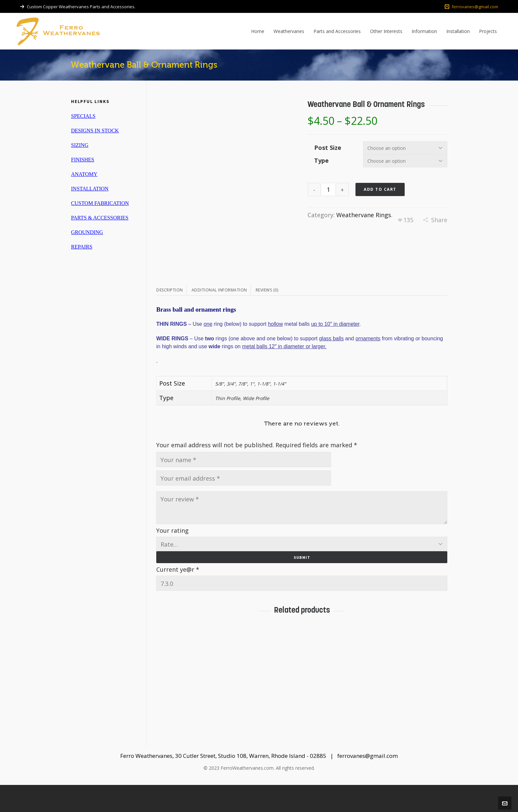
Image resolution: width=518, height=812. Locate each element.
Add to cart (380, 189)
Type (321, 160)
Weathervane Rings (364, 215)
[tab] (171, 317)
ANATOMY (84, 174)
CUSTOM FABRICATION (100, 203)
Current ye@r (178, 596)
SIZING (80, 145)
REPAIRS (82, 247)
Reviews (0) (267, 317)
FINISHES (83, 160)
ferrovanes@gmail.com (471, 7)
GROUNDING (87, 232)
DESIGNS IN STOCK (95, 131)
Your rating (172, 557)
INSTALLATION (90, 189)
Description (170, 317)
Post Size (328, 148)
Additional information (219, 317)
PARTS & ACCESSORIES (100, 218)
